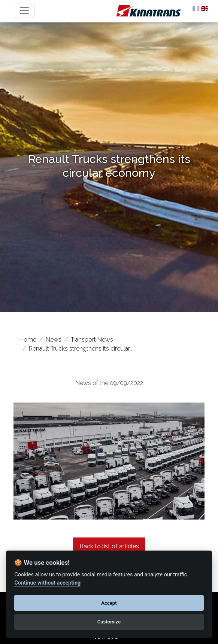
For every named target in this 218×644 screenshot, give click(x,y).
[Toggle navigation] (24, 10)
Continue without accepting (47, 583)
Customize (109, 622)
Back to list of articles (109, 546)
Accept (109, 603)
